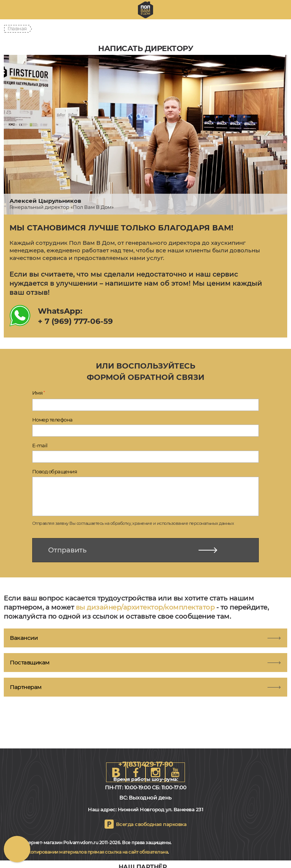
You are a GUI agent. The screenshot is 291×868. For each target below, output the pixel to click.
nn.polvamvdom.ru (145, 10)
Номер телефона (52, 420)
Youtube (175, 772)
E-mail (40, 445)
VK (116, 772)
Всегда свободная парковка (151, 824)
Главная (17, 28)
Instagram (155, 772)
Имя (39, 393)
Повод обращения (55, 471)
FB (136, 772)
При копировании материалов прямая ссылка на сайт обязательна (93, 852)
